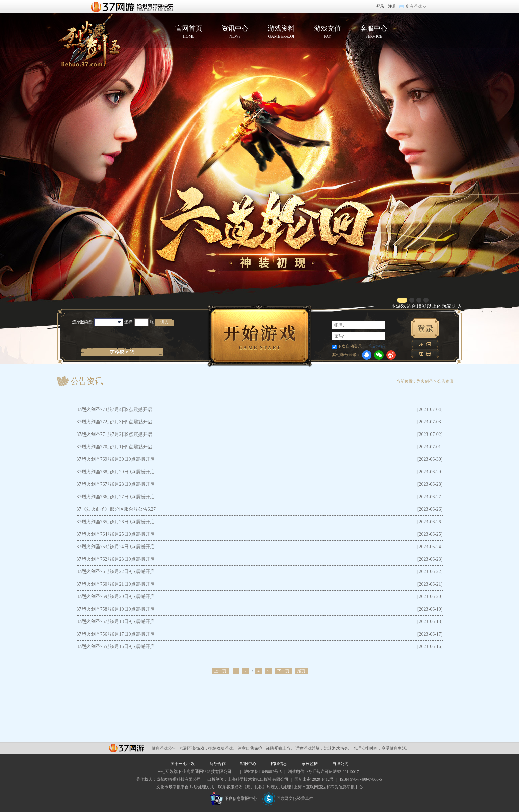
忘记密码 (377, 346)
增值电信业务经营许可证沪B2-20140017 (323, 772)
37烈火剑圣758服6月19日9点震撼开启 (116, 609)
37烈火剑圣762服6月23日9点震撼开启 (116, 559)
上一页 (220, 671)
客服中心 (374, 32)
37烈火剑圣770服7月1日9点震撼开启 (114, 447)
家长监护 (310, 764)
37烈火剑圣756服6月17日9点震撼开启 (116, 634)
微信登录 (379, 355)
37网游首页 (134, 6)
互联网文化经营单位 (288, 799)
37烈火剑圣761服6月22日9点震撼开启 (116, 572)
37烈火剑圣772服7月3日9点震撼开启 (114, 422)
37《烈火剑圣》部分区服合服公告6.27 (116, 509)
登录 (380, 6)
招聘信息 (279, 764)
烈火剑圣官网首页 (89, 41)
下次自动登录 (350, 346)
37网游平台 (126, 748)
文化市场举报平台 (173, 787)
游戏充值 (328, 32)
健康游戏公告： (166, 748)
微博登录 (391, 355)
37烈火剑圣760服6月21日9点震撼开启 (116, 584)
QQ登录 (367, 355)
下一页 (283, 671)
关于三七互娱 (183, 764)
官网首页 (189, 32)
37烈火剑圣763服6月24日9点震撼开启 (116, 547)
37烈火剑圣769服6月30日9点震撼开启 (116, 459)
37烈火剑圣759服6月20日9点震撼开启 (116, 597)
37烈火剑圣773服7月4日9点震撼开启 (114, 409)
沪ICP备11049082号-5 (263, 772)
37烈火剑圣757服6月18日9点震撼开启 (116, 622)
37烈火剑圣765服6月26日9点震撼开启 (116, 522)
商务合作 (217, 764)
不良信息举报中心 (233, 799)
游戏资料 (281, 32)
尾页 (301, 671)
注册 (392, 6)
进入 (164, 322)
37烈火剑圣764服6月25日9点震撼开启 (116, 534)
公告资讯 (445, 381)
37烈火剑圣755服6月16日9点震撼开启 (116, 647)
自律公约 (340, 764)
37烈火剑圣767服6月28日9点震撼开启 (116, 484)
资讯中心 (235, 32)
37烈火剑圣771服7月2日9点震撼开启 (114, 434)
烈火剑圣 (425, 381)
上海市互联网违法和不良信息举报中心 (328, 787)
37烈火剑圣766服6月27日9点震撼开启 (116, 497)
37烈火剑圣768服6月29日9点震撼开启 (116, 472)
